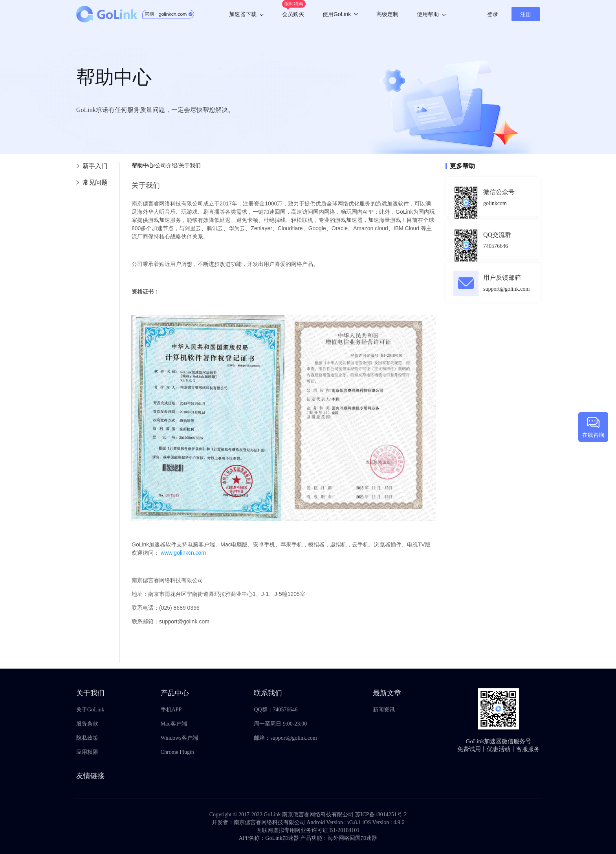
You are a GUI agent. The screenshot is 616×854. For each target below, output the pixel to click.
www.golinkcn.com (183, 553)
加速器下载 (246, 14)
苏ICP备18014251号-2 (381, 815)
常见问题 (95, 182)
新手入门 (95, 166)
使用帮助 (431, 14)
